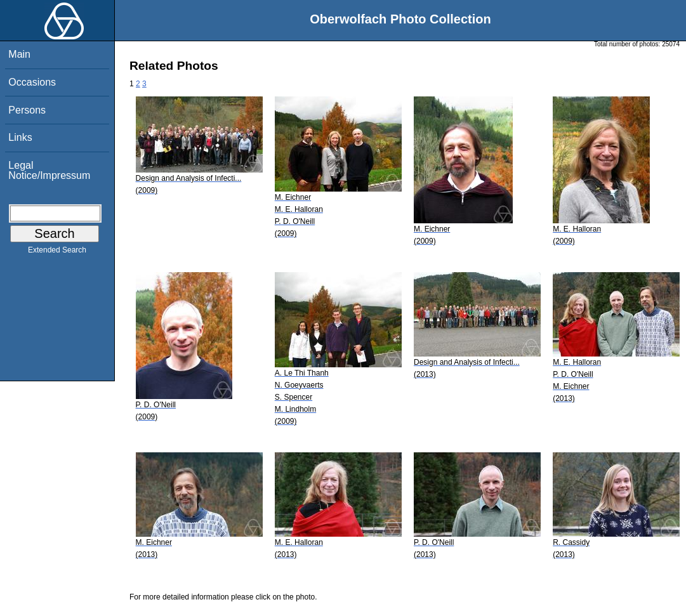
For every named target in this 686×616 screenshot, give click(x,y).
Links (20, 137)
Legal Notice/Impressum (49, 170)
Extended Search (57, 252)
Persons (27, 110)
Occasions (32, 82)
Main (19, 54)
